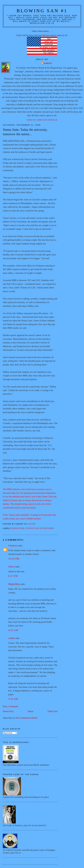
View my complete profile (42, 120)
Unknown (13, 546)
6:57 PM (13, 576)
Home (31, 711)
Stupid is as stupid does (40, 528)
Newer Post (8, 711)
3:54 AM (13, 699)
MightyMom (14, 584)
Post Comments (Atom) (26, 718)
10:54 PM (14, 559)
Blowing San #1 (42, 11)
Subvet (48, 63)
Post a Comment (10, 706)
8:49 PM (31, 524)
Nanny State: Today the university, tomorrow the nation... (25, 132)
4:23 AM (13, 630)
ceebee (11, 638)
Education (18, 528)
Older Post (53, 711)
